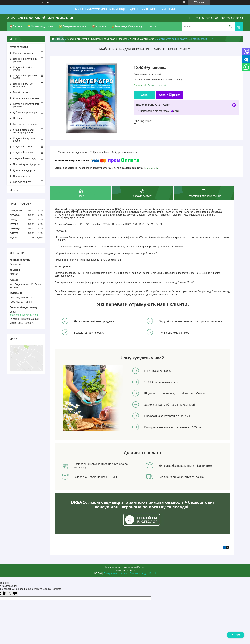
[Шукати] (230, 27)
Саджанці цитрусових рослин (25, 77)
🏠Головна (16, 26)
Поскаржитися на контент (116, 573)
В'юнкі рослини (21, 92)
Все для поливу (22, 182)
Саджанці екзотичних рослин (25, 60)
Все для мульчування (25, 124)
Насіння (17, 118)
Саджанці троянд (23, 147)
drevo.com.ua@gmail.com (24, 315)
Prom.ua (141, 567)
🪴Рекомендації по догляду (127, 26)
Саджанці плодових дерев (24, 140)
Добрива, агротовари (78, 39)
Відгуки (14, 190)
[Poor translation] (13, 593)
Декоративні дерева (24, 170)
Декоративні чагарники (26, 98)
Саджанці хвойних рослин (23, 68)
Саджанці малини (23, 153)
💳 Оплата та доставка (40, 26)
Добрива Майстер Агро (142, 39)
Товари (61, 39)
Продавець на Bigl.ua (125, 570)
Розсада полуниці (23, 53)
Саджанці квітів (22, 176)
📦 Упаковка (99, 26)
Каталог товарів (19, 47)
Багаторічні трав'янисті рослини (26, 105)
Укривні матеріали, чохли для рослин (24, 131)
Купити (144, 95)
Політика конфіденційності (143, 573)
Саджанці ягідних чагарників (23, 85)
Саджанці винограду (25, 158)
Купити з (169, 95)
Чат (236, 635)
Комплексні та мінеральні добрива (109, 39)
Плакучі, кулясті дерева (26, 164)
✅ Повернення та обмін (73, 26)
